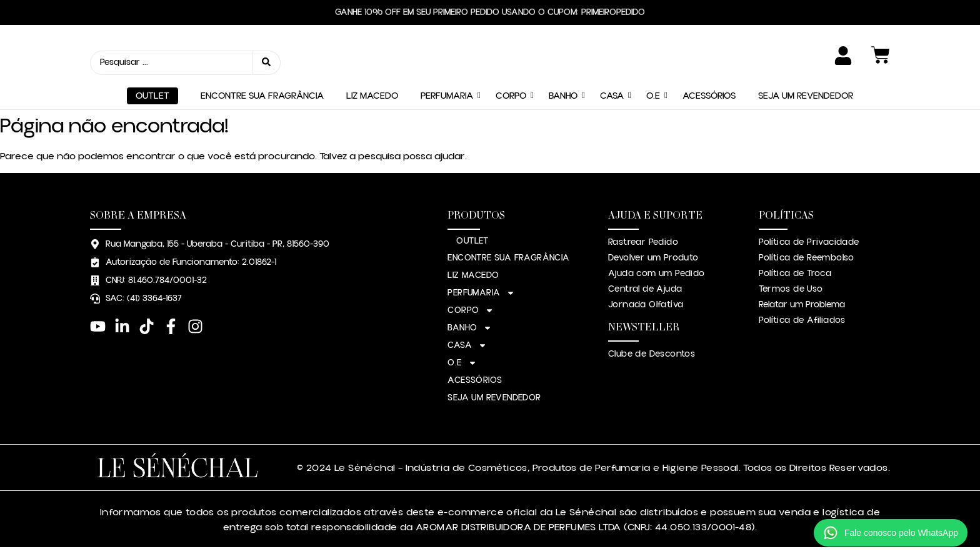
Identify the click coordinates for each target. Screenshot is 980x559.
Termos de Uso (791, 289)
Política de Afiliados (802, 320)
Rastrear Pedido (643, 242)
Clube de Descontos (652, 354)
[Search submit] (267, 63)
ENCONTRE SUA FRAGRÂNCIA (262, 96)
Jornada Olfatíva (646, 305)
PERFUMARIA (447, 96)
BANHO (563, 96)
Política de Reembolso (806, 258)
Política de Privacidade (809, 242)
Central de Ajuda (645, 289)
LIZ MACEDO (372, 96)
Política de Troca (795, 274)
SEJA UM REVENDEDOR (806, 96)
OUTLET (152, 96)
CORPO (511, 96)
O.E (653, 96)
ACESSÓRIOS (709, 96)
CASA (612, 96)
